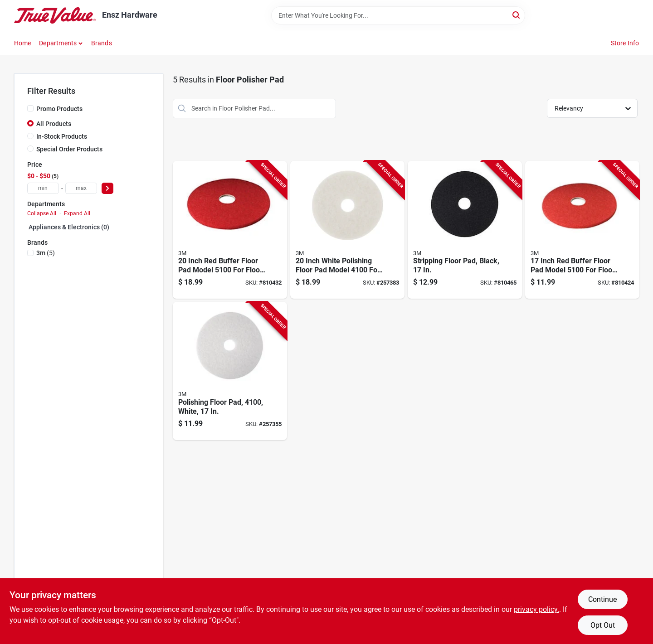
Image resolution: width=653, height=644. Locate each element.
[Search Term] (398, 15)
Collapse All (42, 213)
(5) (46, 253)
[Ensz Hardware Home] (55, 15)
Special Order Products (69, 149)
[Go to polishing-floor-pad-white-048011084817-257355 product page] (230, 371)
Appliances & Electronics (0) (69, 227)
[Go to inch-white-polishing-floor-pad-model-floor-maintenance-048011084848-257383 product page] (347, 230)
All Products (54, 124)
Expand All (77, 213)
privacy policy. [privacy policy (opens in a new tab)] (536, 609)
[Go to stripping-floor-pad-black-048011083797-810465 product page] (465, 230)
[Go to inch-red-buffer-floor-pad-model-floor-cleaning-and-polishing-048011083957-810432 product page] (230, 230)
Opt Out (603, 625)
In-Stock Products (62, 136)
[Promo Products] (30, 108)
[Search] (517, 15)
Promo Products (59, 109)
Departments (58, 43)
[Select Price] (107, 188)
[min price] (43, 188)
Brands (102, 43)
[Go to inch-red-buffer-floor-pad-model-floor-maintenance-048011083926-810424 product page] (582, 230)
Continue (602, 599)
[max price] (81, 188)
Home (23, 43)
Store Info (625, 43)
